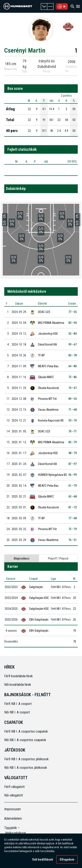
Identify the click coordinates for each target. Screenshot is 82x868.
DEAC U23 (44, 312)
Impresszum (13, 809)
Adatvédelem (13, 819)
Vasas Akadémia (48, 410)
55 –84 (73, 334)
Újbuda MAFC (46, 377)
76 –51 (73, 540)
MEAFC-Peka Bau (48, 366)
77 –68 (73, 518)
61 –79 (73, 486)
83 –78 (73, 355)
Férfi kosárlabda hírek (18, 676)
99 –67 (73, 344)
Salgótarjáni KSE (39, 598)
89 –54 (73, 399)
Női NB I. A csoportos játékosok (26, 768)
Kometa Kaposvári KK (51, 420)
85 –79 (73, 442)
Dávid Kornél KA (47, 344)
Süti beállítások (42, 859)
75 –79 (73, 529)
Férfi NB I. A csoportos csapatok (26, 731)
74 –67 (73, 388)
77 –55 (73, 312)
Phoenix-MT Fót (47, 399)
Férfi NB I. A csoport (18, 704)
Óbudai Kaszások (48, 388)
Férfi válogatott (14, 787)
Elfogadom (67, 859)
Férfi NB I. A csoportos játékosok (26, 759)
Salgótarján (36, 587)
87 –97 (73, 464)
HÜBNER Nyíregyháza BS (52, 475)
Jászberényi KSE (48, 334)
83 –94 (73, 323)
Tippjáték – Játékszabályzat (13, 830)
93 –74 (73, 420)
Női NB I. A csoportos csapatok (26, 740)
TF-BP (41, 355)
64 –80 (73, 366)
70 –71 (73, 431)
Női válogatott (14, 795)
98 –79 (73, 453)
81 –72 (73, 507)
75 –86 (73, 377)
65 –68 (73, 496)
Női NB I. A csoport (17, 712)
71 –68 (73, 410)
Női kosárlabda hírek (18, 685)
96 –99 (73, 475)
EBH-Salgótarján (39, 620)
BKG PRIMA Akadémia (51, 323)
